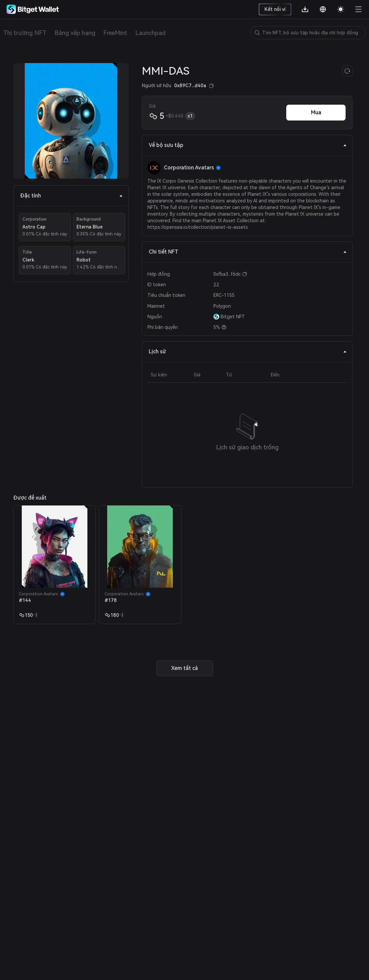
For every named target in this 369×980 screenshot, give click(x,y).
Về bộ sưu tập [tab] (248, 145)
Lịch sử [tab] (248, 351)
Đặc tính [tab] (72, 196)
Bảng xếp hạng (75, 33)
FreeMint (115, 33)
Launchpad (150, 33)
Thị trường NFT (25, 33)
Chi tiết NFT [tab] (248, 252)
